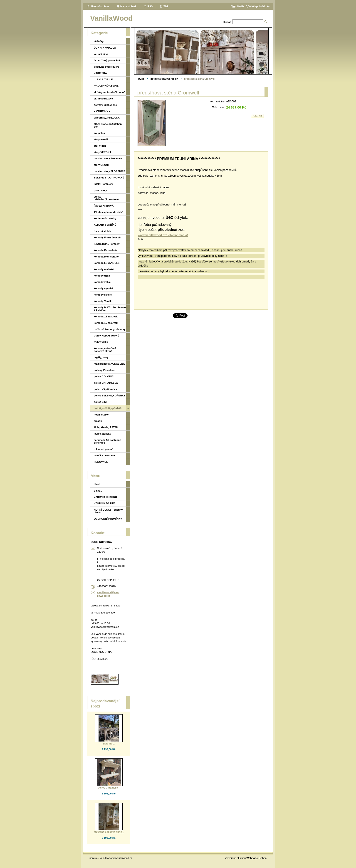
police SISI (100, 402)
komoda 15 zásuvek (106, 323)
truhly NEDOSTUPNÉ (106, 336)
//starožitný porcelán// (107, 60)
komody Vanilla (103, 301)
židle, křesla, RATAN (106, 427)
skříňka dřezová (103, 99)
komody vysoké (103, 288)
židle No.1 (109, 744)
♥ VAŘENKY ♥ (102, 111)
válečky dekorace (104, 455)
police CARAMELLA (106, 383)
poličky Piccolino (104, 370)
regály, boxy (101, 357)
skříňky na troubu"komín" (109, 92)
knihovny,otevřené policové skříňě (105, 350)
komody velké (102, 282)
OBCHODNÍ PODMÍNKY (108, 519)
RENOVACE (101, 462)
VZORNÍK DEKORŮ (105, 497)
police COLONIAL (104, 376)
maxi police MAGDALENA (109, 364)
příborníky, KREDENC (107, 118)
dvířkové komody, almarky (110, 329)
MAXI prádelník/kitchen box (108, 125)
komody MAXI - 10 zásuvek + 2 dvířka (110, 309)
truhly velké (101, 342)
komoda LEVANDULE (107, 263)
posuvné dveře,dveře (106, 67)
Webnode (252, 858)
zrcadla (98, 421)
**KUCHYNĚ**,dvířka (106, 86)
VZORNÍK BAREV (104, 503)
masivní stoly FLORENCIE (110, 171)
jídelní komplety (103, 184)
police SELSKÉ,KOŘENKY (110, 396)
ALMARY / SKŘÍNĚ (105, 225)
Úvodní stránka (100, 6)
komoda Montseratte (106, 257)
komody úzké (102, 276)
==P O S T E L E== (105, 79)
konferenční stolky (105, 218)
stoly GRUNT (102, 165)
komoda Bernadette (106, 250)
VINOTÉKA (100, 73)
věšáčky (99, 41)
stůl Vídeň (100, 146)
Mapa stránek (129, 6)
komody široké (103, 295)
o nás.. (98, 491)
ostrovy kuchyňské (105, 105)
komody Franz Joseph (107, 237)
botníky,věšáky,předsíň (164, 79)
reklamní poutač (104, 449)
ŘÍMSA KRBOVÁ (104, 206)
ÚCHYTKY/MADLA (105, 48)
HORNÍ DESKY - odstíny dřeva (108, 511)
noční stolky (101, 415)
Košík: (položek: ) (253, 6)
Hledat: (227, 22)
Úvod (141, 79)
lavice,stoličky (102, 434)
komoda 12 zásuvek (106, 317)
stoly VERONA (103, 152)
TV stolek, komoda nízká (109, 212)
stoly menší (101, 139)
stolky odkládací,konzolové (106, 198)
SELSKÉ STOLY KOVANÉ (109, 178)
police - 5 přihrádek (105, 389)
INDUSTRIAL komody (107, 244)
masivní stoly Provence (108, 158)
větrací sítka (101, 54)
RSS (150, 6)
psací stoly (100, 190)
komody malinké (104, 269)
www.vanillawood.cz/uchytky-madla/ (163, 235)
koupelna (99, 133)
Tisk (166, 6)
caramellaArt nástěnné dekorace (107, 441)
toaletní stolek (102, 231)
